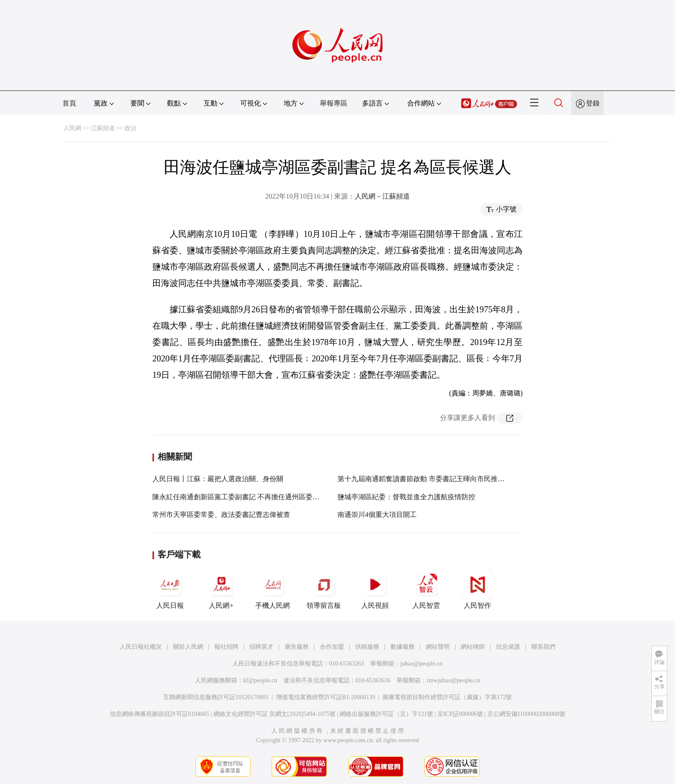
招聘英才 (261, 647)
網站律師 (473, 647)
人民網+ (221, 589)
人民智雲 (426, 589)
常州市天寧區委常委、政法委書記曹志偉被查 (221, 515)
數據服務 (403, 647)
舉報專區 (334, 103)
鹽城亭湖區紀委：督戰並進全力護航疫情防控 (406, 497)
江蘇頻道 (103, 128)
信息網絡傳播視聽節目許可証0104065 (159, 714)
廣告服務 (297, 647)
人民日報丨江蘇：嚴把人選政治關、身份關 (218, 479)
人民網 (72, 128)
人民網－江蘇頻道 (382, 196)
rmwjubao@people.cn (453, 680)
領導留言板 (324, 589)
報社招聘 (226, 647)
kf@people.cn (260, 680)
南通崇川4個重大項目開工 (377, 515)
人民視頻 (375, 589)
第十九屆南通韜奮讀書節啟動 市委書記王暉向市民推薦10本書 (431, 479)
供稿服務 (367, 647)
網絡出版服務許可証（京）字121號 (386, 714)
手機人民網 (272, 589)
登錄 (593, 103)
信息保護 (508, 647)
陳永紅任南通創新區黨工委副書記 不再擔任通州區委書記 (239, 497)
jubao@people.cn (421, 664)
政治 (130, 128)
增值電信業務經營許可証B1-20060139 (326, 697)
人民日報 (170, 589)
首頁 (69, 103)
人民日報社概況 (141, 647)
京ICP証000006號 (460, 714)
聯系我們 (543, 647)
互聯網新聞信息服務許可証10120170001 (216, 697)
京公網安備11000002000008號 (526, 714)
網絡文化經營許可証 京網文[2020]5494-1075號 (275, 714)
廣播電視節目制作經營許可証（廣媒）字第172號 (447, 697)
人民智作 (477, 589)
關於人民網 (188, 647)
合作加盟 (332, 647)
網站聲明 (438, 647)
